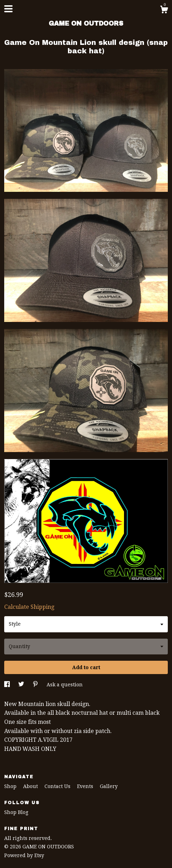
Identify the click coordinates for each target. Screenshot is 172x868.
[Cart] (164, 11)
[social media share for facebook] (8, 685)
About (31, 786)
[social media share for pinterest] (36, 685)
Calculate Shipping (29, 607)
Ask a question (65, 685)
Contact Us (58, 786)
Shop (11, 786)
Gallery (109, 786)
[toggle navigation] (8, 9)
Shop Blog (16, 812)
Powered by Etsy (24, 855)
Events (86, 786)
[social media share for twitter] (22, 685)
